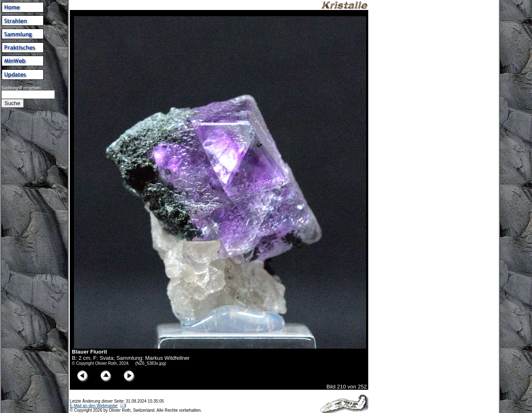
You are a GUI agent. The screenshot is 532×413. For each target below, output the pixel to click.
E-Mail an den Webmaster (94, 406)
